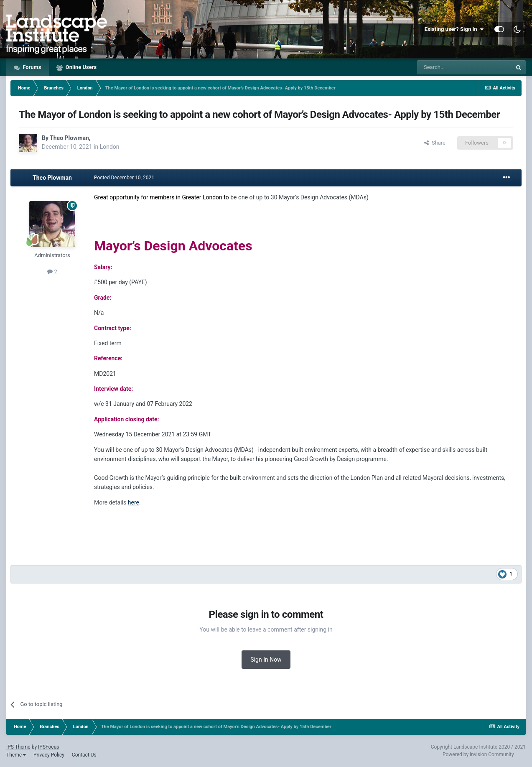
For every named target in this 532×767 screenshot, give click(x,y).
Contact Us (84, 755)
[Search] (464, 67)
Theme (16, 755)
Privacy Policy (49, 755)
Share (435, 143)
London (110, 147)
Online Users (81, 67)
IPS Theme (18, 747)
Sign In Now (266, 660)
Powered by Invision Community (478, 754)
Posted (124, 178)
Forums (31, 67)
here (134, 502)
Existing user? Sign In (454, 29)
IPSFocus (48, 747)
